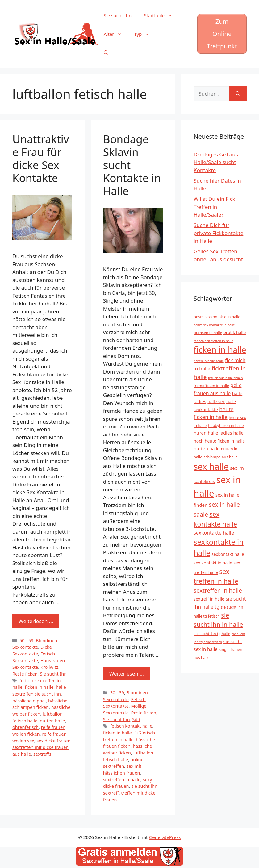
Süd (136, 719)
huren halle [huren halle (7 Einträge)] (206, 433)
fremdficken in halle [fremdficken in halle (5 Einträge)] (211, 386)
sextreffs (42, 754)
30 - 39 (117, 693)
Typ (145, 34)
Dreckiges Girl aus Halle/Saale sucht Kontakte (216, 162)
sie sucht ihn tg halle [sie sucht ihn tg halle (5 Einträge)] (212, 634)
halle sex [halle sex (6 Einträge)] (216, 401)
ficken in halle (39, 687)
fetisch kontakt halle (131, 726)
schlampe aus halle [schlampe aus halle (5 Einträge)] (221, 457)
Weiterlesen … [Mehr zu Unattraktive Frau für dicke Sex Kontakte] (36, 621)
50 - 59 (26, 641)
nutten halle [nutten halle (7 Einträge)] (207, 448)
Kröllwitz (49, 667)
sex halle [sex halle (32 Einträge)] (211, 466)
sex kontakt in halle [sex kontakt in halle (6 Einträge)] (213, 563)
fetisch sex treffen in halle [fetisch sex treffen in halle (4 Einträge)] (213, 341)
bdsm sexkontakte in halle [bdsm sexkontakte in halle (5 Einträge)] (217, 317)
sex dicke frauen (53, 741)
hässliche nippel (29, 701)
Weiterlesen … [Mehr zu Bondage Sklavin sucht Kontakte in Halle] (127, 674)
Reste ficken (25, 674)
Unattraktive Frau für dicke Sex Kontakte (41, 158)
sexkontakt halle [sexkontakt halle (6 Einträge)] (228, 554)
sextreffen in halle (122, 780)
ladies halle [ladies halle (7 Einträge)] (232, 433)
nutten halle (52, 721)
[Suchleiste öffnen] (106, 52)
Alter (116, 34)
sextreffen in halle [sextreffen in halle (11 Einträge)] (218, 590)
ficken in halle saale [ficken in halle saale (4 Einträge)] (209, 361)
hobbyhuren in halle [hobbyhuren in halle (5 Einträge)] (226, 426)
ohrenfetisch (25, 727)
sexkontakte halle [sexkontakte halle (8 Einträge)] (214, 533)
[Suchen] (238, 94)
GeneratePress (165, 837)
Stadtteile (161, 15)
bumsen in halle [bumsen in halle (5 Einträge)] (208, 333)
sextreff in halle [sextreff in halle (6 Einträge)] (209, 599)
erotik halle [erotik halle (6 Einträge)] (235, 332)
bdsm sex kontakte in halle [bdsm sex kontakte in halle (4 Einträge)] (214, 325)
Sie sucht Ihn (118, 15)
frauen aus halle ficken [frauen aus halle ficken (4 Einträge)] (226, 378)
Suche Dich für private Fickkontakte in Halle (218, 233)
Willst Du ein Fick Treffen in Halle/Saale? (214, 207)
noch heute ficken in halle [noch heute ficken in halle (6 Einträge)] (219, 441)
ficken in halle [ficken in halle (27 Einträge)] (220, 350)
